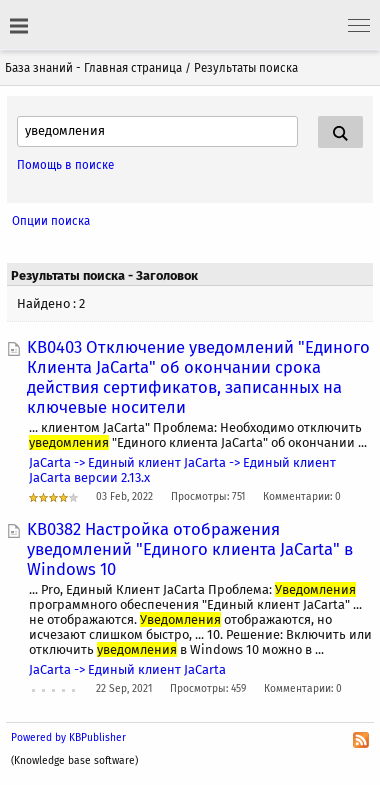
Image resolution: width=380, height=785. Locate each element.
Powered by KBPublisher (68, 737)
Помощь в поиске (65, 165)
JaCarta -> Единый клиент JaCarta (127, 669)
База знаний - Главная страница (93, 68)
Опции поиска (51, 221)
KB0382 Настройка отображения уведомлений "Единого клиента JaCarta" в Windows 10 (190, 549)
